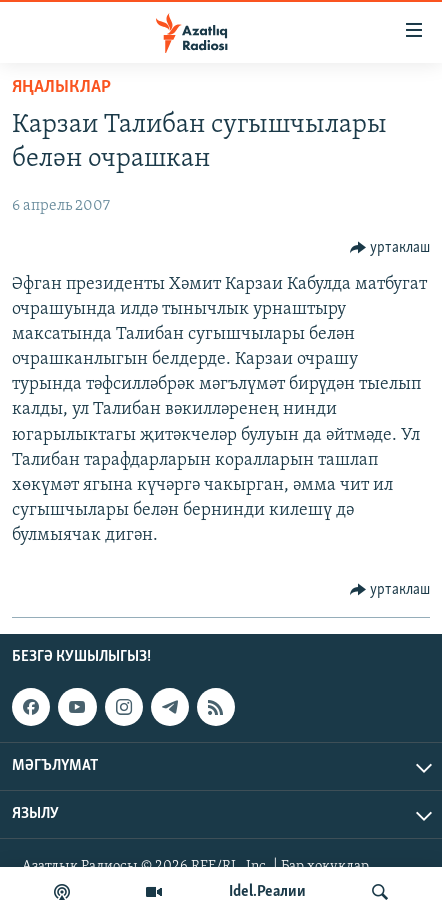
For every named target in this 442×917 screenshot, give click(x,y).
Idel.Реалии (267, 892)
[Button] (390, 248)
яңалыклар (61, 87)
